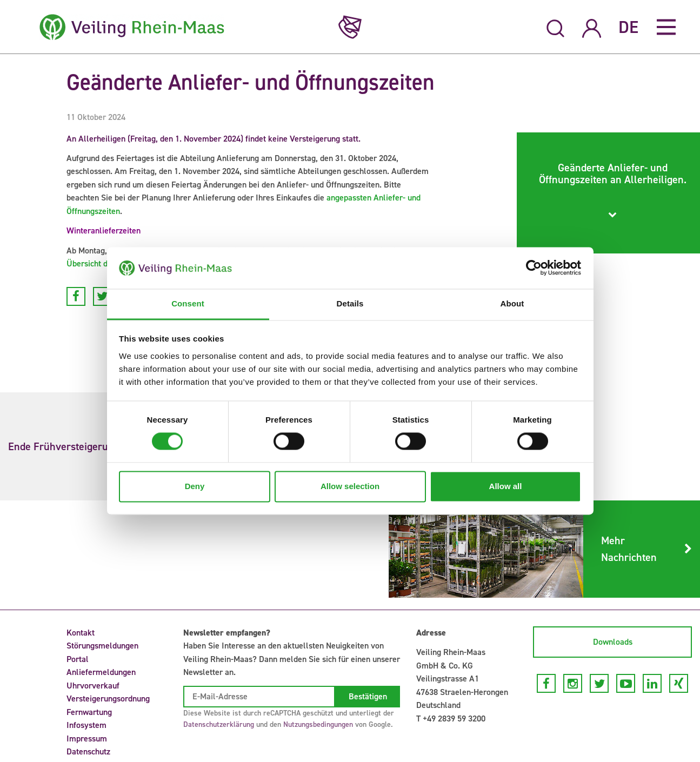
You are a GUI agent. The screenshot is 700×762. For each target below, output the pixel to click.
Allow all (506, 486)
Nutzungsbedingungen (318, 724)
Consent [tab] (188, 303)
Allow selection (350, 486)
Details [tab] (350, 303)
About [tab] (512, 303)
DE (628, 27)
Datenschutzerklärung (219, 724)
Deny (195, 486)
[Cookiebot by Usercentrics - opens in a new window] (534, 268)
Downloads (613, 642)
